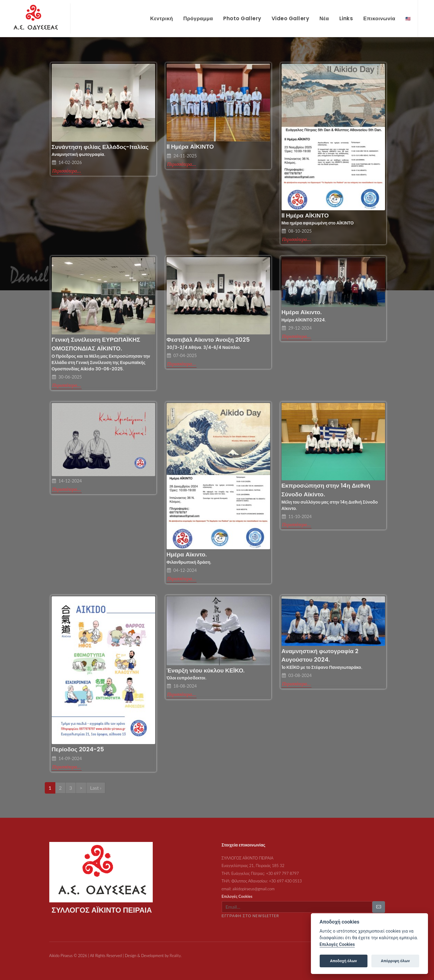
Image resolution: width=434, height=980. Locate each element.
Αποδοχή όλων (343, 961)
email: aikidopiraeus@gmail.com (248, 882)
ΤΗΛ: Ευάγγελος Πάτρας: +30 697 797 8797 (260, 867)
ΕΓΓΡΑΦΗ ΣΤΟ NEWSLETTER (251, 909)
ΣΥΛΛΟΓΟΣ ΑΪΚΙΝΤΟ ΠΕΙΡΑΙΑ (248, 852)
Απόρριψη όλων (395, 961)
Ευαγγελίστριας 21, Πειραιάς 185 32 (253, 859)
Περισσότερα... (67, 164)
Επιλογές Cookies (237, 890)
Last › (96, 781)
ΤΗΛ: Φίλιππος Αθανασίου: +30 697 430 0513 (262, 875)
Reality (175, 949)
